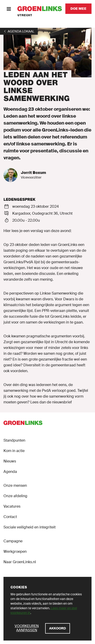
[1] (19, 31)
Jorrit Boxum (33, 173)
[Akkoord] (58, 628)
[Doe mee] (78, 9)
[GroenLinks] (40, 9)
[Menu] (9, 9)
